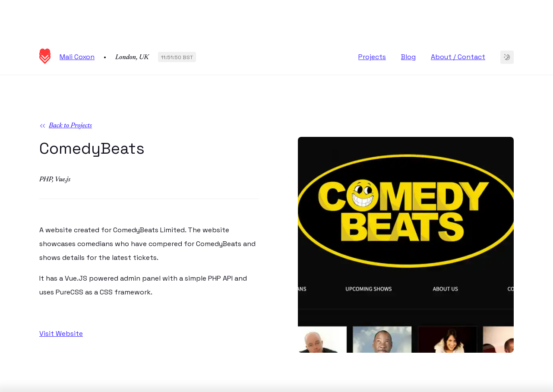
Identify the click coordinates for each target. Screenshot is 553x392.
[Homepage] (45, 62)
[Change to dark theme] (507, 57)
